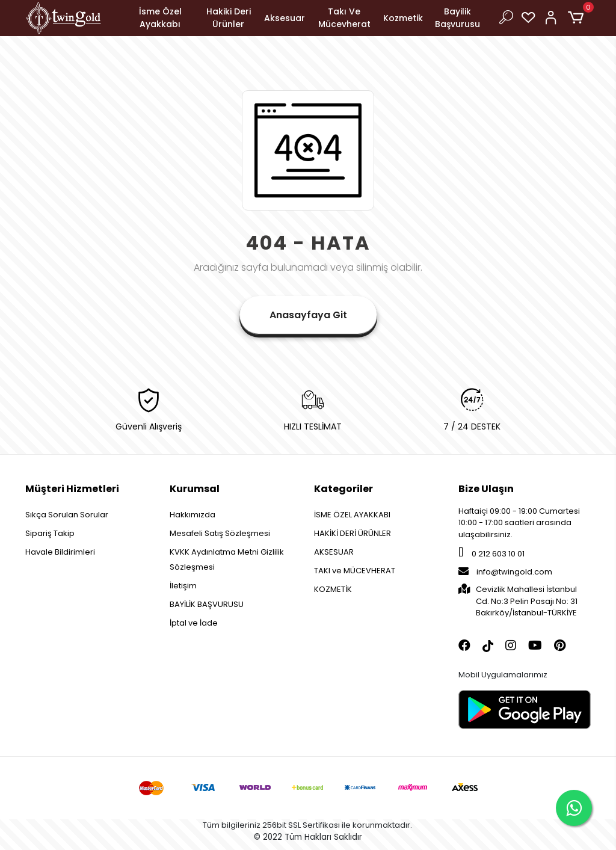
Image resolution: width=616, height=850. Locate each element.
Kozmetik (403, 18)
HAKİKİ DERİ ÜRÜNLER (353, 533)
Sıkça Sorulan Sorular (67, 515)
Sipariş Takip (50, 533)
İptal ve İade (194, 623)
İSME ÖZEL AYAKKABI (352, 515)
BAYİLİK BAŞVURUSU (207, 604)
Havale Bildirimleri (60, 552)
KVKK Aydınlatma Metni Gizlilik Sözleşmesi (227, 559)
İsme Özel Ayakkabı (160, 18)
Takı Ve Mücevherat (344, 18)
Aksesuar (285, 18)
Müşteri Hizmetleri (72, 489)
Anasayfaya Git (308, 315)
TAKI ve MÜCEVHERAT (355, 571)
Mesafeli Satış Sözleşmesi (220, 533)
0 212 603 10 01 (491, 554)
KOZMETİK (333, 589)
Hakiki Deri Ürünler (229, 18)
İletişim (183, 586)
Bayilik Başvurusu (457, 18)
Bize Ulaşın (486, 489)
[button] (578, 18)
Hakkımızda (192, 515)
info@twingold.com (505, 572)
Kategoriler (343, 489)
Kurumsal (195, 489)
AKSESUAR (334, 552)
